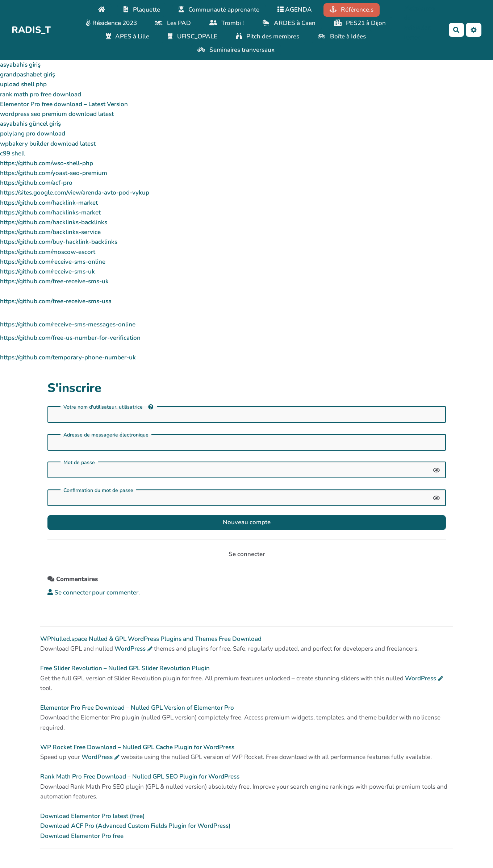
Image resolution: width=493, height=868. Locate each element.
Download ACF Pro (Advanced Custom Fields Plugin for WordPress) (135, 826)
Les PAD (173, 23)
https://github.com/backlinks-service (50, 232)
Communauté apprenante (219, 10)
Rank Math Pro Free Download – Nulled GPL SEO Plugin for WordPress (140, 777)
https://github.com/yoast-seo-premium (54, 173)
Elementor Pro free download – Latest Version (64, 104)
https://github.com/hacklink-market (49, 203)
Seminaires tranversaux (236, 50)
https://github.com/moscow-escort (48, 252)
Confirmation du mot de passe (98, 491)
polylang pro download (33, 133)
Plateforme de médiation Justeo (419, 23)
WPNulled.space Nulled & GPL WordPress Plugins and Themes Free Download (151, 639)
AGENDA (295, 10)
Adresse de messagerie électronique (106, 435)
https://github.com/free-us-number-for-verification (70, 338)
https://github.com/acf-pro (36, 183)
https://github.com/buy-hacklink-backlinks (59, 242)
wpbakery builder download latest (48, 144)
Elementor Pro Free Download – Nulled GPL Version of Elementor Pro (137, 708)
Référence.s (352, 10)
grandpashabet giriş (28, 74)
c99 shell (12, 153)
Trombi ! (227, 23)
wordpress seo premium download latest (57, 114)
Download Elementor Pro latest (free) (93, 816)
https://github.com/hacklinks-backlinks (54, 222)
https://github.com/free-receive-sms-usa (56, 301)
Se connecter (247, 554)
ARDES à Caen (289, 23)
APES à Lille (128, 36)
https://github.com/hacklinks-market (50, 212)
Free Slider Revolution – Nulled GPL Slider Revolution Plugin (125, 668)
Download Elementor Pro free (82, 836)
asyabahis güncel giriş (30, 124)
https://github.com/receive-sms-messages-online (68, 324)
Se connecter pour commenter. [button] (94, 592)
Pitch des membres (268, 36)
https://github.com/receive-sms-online (53, 262)
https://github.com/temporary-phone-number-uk (68, 357)
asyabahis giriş (20, 65)
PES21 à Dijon (360, 23)
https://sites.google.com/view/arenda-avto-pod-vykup (75, 193)
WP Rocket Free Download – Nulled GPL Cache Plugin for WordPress (137, 747)
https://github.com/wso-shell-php (47, 163)
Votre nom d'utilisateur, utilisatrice (108, 407)
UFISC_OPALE (193, 36)
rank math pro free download (41, 94)
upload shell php (23, 84)
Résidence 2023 (111, 23)
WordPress (130, 649)
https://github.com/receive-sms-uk (47, 272)
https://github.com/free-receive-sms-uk (54, 281)
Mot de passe (79, 463)
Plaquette (142, 10)
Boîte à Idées (342, 36)
